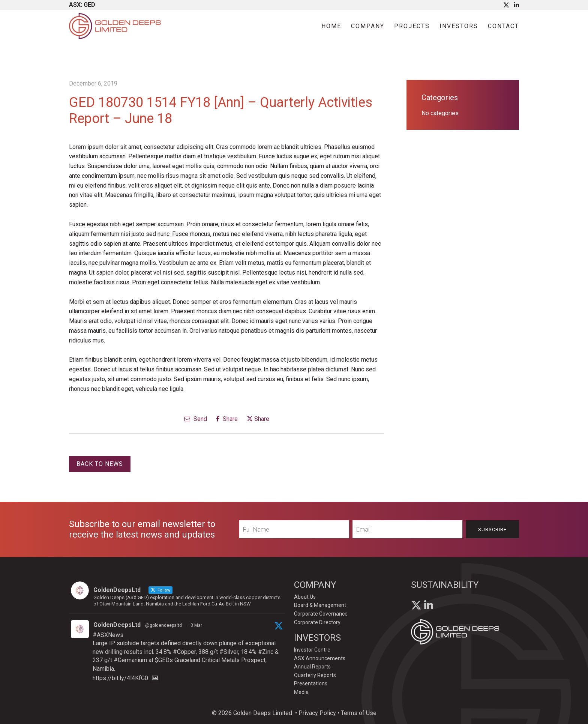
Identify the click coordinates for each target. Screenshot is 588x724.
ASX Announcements (320, 658)
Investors (459, 26)
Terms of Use (359, 713)
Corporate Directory (317, 622)
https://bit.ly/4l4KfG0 (120, 678)
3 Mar (196, 625)
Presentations (311, 683)
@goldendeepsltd (163, 625)
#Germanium (130, 660)
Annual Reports (312, 667)
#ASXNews (108, 635)
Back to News (100, 464)
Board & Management (320, 605)
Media (301, 692)
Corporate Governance (321, 614)
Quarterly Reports (315, 675)
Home (331, 26)
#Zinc (266, 652)
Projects (412, 26)
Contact (503, 26)
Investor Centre (312, 650)
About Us (305, 597)
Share (227, 419)
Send (196, 419)
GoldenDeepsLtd (117, 625)
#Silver (229, 652)
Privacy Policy (317, 713)
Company (368, 26)
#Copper (184, 652)
